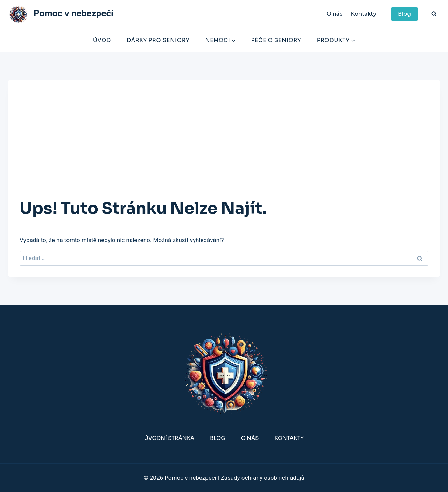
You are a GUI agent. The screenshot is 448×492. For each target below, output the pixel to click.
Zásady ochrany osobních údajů (262, 478)
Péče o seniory (276, 40)
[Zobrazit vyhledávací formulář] (434, 14)
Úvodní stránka (169, 438)
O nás (335, 14)
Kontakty (363, 14)
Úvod (102, 40)
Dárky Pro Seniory (158, 40)
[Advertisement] (224, 144)
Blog (404, 14)
